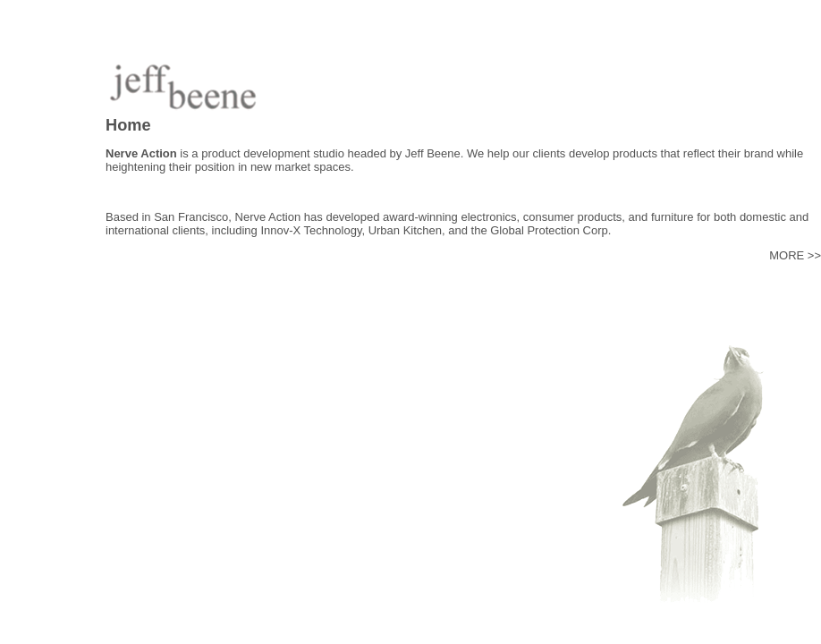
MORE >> (795, 255)
